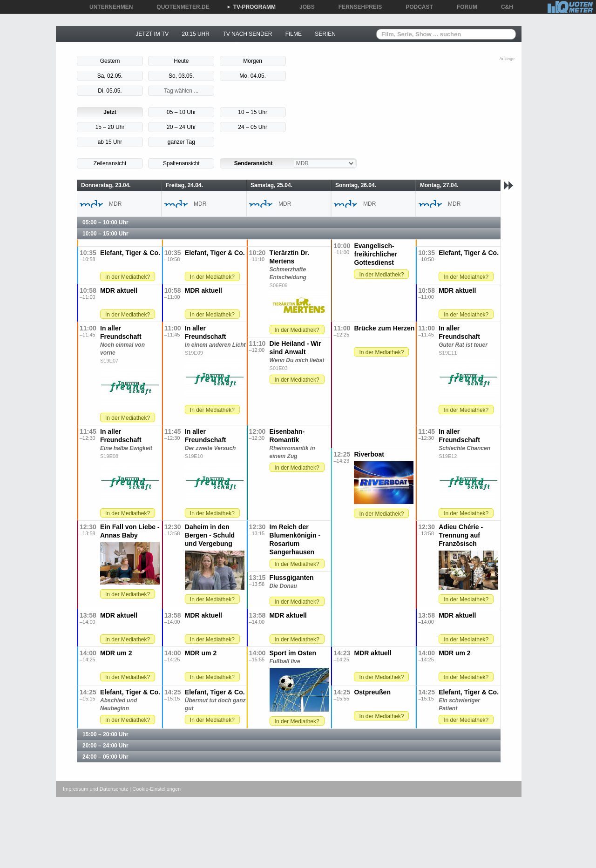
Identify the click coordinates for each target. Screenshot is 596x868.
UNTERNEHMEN (108, 7)
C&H (504, 7)
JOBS (304, 7)
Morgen (253, 61)
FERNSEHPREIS (357, 7)
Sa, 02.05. (110, 76)
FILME (294, 34)
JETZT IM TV (152, 34)
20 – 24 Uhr (181, 127)
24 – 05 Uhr (253, 127)
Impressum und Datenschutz (95, 789)
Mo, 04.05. (253, 76)
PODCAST (416, 7)
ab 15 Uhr (110, 142)
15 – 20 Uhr (110, 127)
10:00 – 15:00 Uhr (105, 234)
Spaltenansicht (181, 163)
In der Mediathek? (381, 275)
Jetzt (110, 112)
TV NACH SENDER (247, 34)
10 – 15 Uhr (253, 112)
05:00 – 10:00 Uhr (105, 222)
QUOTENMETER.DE (179, 7)
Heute (181, 61)
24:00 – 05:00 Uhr (105, 757)
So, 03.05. (181, 76)
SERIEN (325, 34)
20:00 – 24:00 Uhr (105, 746)
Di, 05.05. (110, 91)
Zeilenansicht (110, 163)
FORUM (464, 7)
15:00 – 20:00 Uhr (105, 734)
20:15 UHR (196, 34)
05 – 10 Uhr (181, 112)
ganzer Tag (181, 142)
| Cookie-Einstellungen (155, 789)
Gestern (110, 61)
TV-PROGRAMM (251, 7)
